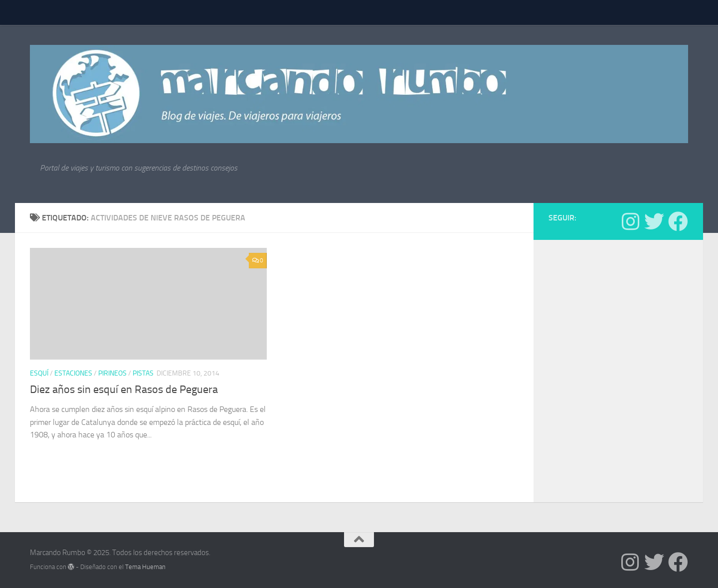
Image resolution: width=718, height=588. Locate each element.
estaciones (73, 373)
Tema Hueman (145, 567)
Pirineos (112, 373)
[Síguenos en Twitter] (654, 221)
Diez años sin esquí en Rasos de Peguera (124, 390)
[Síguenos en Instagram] (630, 221)
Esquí (39, 373)
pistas (143, 373)
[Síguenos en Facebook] (678, 221)
